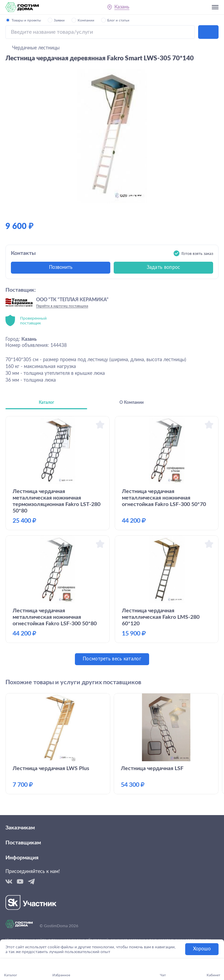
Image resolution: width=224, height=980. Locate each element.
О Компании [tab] (132, 402)
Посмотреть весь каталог (112, 659)
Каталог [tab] (46, 402)
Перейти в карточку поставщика (62, 306)
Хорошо (202, 949)
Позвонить (61, 267)
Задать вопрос (164, 267)
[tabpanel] (112, 541)
